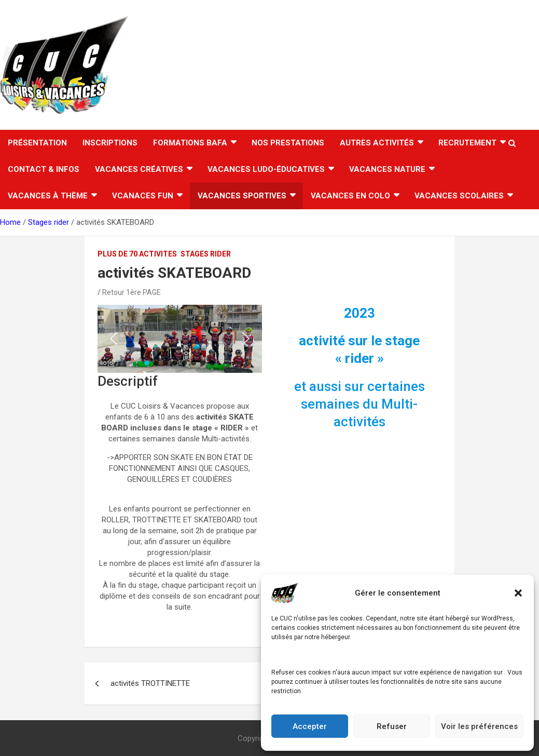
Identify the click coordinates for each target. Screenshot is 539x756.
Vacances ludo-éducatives (266, 169)
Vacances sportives (242, 196)
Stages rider (206, 254)
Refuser (392, 726)
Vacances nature (387, 169)
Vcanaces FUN (143, 196)
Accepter (310, 726)
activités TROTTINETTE (150, 683)
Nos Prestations (288, 143)
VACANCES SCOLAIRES (459, 196)
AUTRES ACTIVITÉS (377, 143)
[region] (179, 339)
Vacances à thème (48, 196)
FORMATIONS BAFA (190, 143)
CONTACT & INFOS (44, 169)
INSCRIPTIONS (110, 143)
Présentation (37, 143)
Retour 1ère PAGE (132, 292)
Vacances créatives (139, 169)
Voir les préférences (479, 726)
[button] (518, 593)
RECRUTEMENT (467, 143)
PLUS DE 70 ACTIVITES (137, 254)
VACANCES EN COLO (350, 196)
